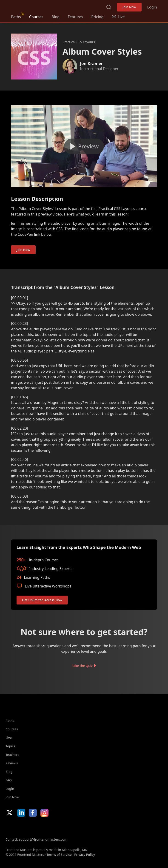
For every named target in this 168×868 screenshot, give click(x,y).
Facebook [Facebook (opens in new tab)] (33, 813)
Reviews (12, 763)
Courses (36, 17)
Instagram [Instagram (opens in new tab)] (44, 813)
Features (75, 17)
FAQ (9, 780)
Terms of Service (59, 855)
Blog (55, 17)
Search (109, 7)
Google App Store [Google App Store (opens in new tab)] (52, 827)
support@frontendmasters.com (43, 839)
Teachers (12, 755)
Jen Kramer (91, 63)
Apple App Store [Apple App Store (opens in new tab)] (19, 827)
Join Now (129, 7)
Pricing (97, 17)
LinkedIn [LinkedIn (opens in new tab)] (21, 813)
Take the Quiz (82, 666)
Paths (16, 17)
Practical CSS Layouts (79, 42)
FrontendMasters (35, 6)
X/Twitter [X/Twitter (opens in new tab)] (10, 813)
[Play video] (84, 146)
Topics (10, 746)
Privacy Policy (85, 855)
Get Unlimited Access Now (42, 600)
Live (9, 738)
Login (152, 7)
